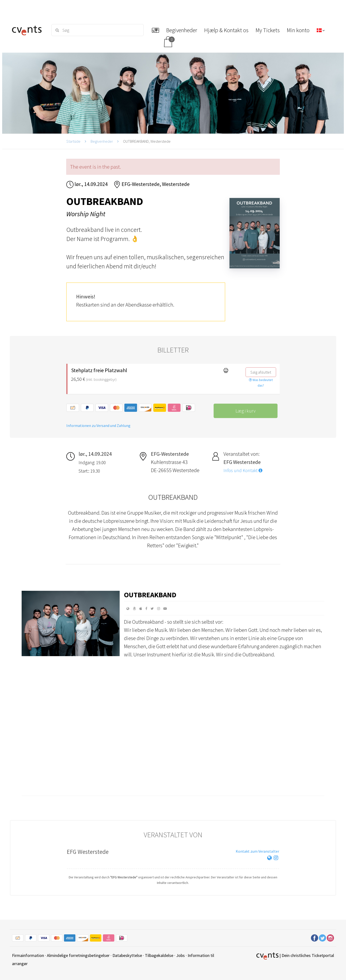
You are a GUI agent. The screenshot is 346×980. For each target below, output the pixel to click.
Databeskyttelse (127, 955)
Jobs (180, 955)
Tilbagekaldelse (159, 955)
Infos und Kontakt (243, 470)
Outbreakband (150, 595)
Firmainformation (28, 955)
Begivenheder (102, 141)
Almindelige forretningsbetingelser (78, 955)
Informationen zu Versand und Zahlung (98, 425)
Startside (73, 141)
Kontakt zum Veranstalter (257, 851)
